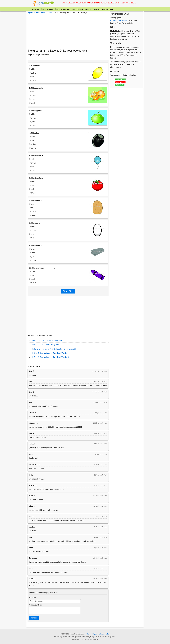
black (32, 103)
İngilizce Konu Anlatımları (65, 9)
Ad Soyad (32, 597)
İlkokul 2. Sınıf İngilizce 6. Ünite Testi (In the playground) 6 (54, 349)
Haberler (96, 9)
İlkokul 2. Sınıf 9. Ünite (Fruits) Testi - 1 (46, 345)
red (31, 92)
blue (32, 140)
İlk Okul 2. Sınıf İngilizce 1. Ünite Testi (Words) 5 (50, 357)
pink (32, 77)
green (32, 95)
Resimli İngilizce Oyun (119, 20)
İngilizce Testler (47, 9)
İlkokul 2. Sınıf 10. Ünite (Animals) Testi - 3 (48, 341)
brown (32, 81)
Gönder (34, 618)
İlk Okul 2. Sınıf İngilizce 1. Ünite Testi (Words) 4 (50, 353)
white (32, 69)
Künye (88, 634)
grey (32, 234)
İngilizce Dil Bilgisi (84, 9)
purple (33, 148)
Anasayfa (36, 9)
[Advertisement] (68, 32)
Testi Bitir (68, 291)
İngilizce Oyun (107, 9)
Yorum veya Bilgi (35, 605)
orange (33, 99)
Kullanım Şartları (104, 634)
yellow (33, 73)
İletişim (94, 634)
